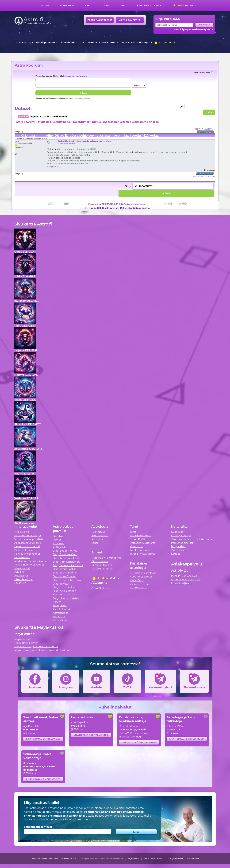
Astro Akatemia (101, 588)
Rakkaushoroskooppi (27, 554)
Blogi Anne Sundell (65, 576)
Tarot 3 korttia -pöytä (143, 554)
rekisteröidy (80, 76)
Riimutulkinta (100, 561)
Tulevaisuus (67, 43)
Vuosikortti (137, 546)
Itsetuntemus (89, 43)
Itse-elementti (139, 588)
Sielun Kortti (138, 539)
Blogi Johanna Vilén (65, 554)
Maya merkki (22, 568)
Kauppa (176, 554)
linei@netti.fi (53, 166)
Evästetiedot (193, 859)
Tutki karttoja (24, 43)
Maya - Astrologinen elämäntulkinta (36, 646)
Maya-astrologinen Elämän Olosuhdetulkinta (42, 650)
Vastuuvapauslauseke (154, 859)
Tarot (106, 5)
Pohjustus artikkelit (183, 543)
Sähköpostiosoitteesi (38, 827)
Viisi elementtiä (139, 584)
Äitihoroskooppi (24, 550)
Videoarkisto (179, 550)
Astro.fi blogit (140, 43)
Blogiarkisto (178, 546)
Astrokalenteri (100, 20)
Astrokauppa (130, 20)
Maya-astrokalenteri (26, 643)
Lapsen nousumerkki (27, 546)
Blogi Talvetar (61, 584)
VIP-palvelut (165, 43)
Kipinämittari (22, 557)
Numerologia (67, 5)
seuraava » (209, 129)
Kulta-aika (185, 5)
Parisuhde (109, 43)
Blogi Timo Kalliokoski (66, 558)
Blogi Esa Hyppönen (65, 573)
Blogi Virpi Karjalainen (66, 562)
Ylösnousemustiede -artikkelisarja (192, 539)
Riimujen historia (102, 565)
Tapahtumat (81, 122)
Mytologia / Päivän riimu (106, 558)
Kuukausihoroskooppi (28, 535)
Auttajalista (21, 576)
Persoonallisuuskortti (143, 543)
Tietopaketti (60, 605)
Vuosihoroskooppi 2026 (29, 539)
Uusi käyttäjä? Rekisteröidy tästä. (194, 29)
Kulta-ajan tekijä (181, 535)
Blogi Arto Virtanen (64, 591)
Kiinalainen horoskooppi (29, 565)
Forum (57, 602)
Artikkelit (20, 572)
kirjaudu (67, 76)
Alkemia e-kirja (23, 579)
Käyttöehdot (134, 859)
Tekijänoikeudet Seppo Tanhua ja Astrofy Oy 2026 (54, 859)
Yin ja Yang (137, 580)
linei (17, 141)
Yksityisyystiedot (175, 859)
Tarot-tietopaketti (141, 535)
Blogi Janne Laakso (65, 569)
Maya (88, 5)
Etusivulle (20, 583)
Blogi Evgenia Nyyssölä (67, 580)
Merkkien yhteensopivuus (30, 561)
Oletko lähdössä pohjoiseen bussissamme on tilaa (125, 122)
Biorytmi (58, 536)
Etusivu (45, 5)
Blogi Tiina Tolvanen (65, 595)
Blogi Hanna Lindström (67, 598)
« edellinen (197, 129)
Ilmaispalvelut (46, 43)
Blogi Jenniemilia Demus (68, 565)
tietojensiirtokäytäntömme (71, 820)
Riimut (123, 5)
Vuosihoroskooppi (141, 577)
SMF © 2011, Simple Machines (129, 204)
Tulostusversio (206, 132)
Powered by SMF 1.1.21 (100, 204)
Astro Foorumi (29, 65)
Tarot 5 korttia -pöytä (143, 550)
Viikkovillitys (22, 532)
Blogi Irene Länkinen (65, 587)
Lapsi (123, 43)
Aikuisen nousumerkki (28, 543)
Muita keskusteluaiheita (54, 122)
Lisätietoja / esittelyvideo (43, 739)
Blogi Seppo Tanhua (65, 551)
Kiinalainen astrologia (150, 5)
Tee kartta (59, 616)
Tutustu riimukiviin (103, 569)
